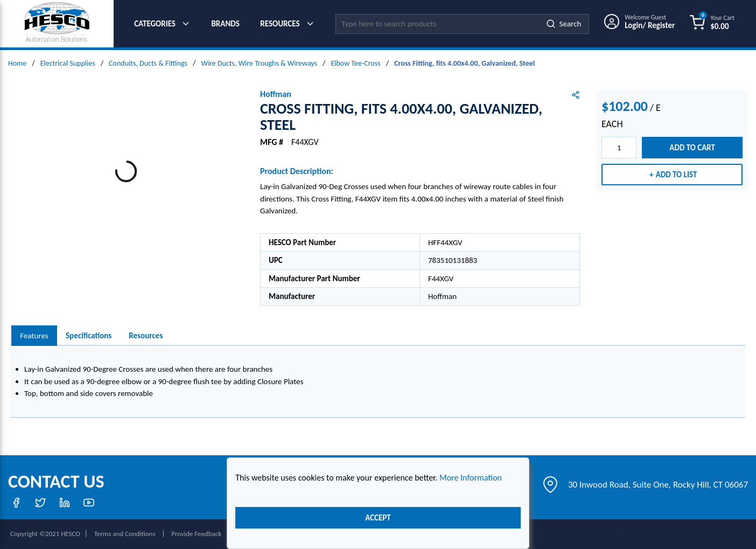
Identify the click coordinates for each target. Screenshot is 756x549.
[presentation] (34, 336)
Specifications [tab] (89, 336)
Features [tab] (34, 336)
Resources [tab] (146, 336)
